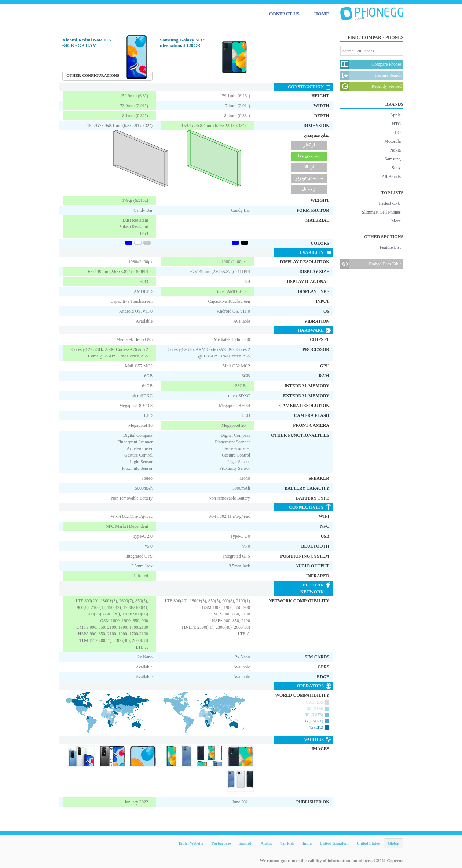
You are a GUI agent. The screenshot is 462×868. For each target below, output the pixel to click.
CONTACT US (284, 14)
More (396, 221)
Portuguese (221, 843)
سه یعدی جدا (309, 156)
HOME (322, 14)
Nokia (395, 150)
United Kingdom (334, 843)
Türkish (287, 843)
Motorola (393, 141)
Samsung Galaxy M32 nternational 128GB (182, 43)
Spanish (245, 843)
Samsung (393, 159)
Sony (396, 168)
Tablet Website (190, 843)
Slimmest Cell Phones (381, 212)
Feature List (390, 247)
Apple (395, 115)
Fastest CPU (390, 203)
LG (398, 132)
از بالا (309, 167)
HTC (396, 124)
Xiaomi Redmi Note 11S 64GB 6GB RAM (87, 43)
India (307, 843)
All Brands (391, 177)
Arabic (267, 843)
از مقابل (309, 189)
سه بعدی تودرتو (309, 178)
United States (368, 843)
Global (393, 843)
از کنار (309, 145)
